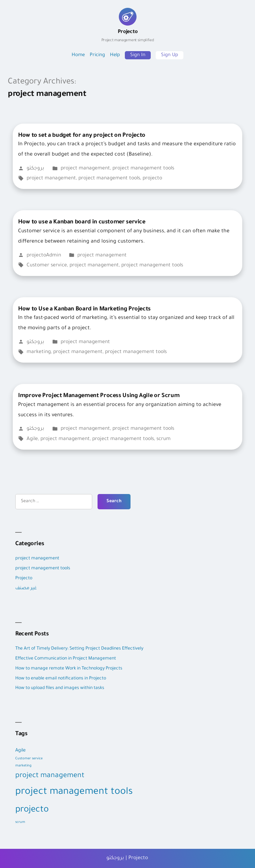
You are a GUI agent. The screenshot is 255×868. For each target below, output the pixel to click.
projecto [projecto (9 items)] (32, 810)
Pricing (97, 55)
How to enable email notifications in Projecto (61, 679)
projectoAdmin (44, 256)
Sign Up (170, 55)
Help (115, 55)
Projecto (127, 36)
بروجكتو (35, 169)
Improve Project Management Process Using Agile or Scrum (99, 396)
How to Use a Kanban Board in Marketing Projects (84, 309)
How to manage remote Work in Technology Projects (69, 669)
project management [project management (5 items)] (50, 776)
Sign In (138, 55)
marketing (39, 352)
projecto (152, 179)
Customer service (47, 266)
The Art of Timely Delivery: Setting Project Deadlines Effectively (79, 649)
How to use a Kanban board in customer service (82, 222)
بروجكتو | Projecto (127, 858)
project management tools (143, 169)
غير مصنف (26, 588)
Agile (32, 439)
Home (78, 55)
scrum (163, 439)
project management (85, 169)
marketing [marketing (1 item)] (23, 766)
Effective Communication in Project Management (66, 659)
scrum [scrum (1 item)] (20, 822)
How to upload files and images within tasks (60, 688)
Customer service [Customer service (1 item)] (29, 759)
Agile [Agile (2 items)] (20, 751)
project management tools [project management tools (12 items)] (74, 792)
